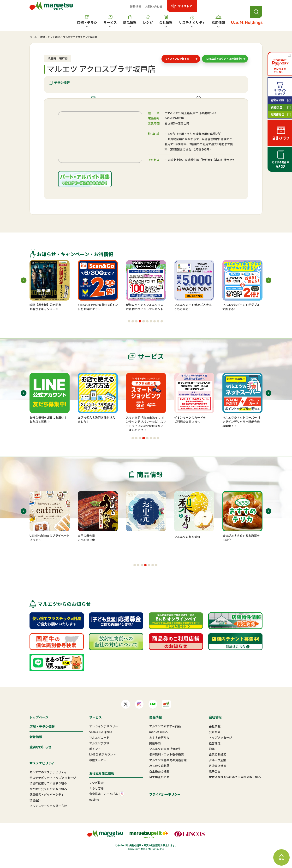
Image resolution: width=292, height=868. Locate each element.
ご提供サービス (201, 104)
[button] (129, 333)
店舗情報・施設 (96, 104)
